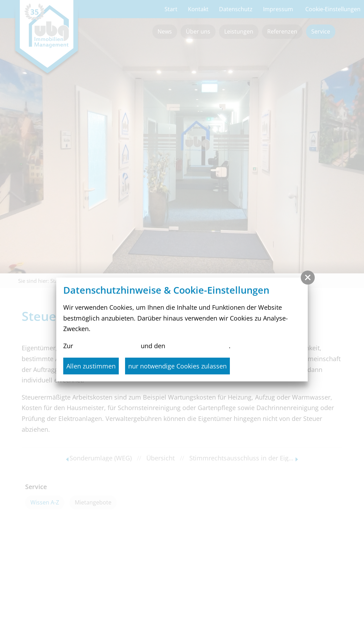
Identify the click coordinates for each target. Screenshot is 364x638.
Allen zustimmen (91, 366)
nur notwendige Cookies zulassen (177, 366)
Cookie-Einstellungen (198, 346)
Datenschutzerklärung (107, 346)
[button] (308, 278)
